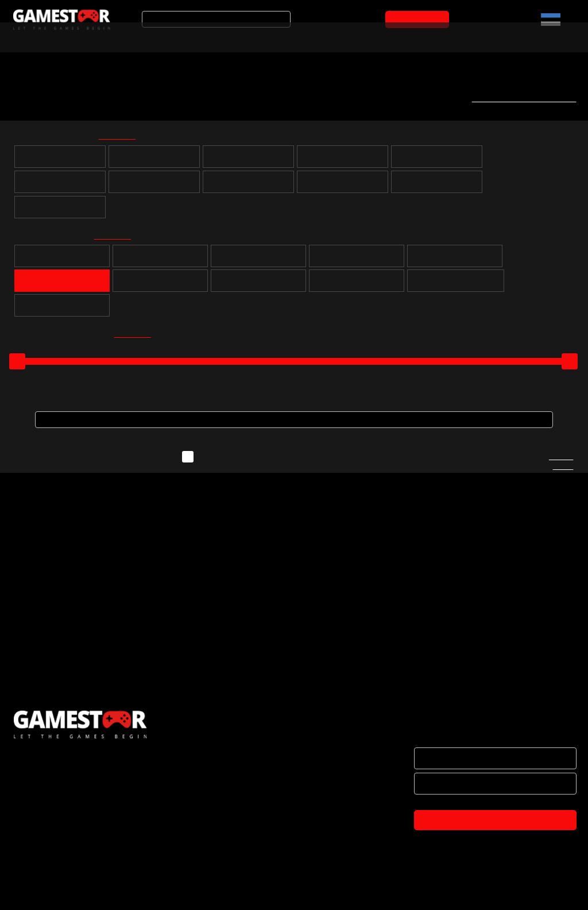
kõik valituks (125, 138)
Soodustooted (167, 36)
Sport (455, 260)
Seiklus (259, 260)
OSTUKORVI (419, 20)
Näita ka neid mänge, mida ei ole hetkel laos (289, 462)
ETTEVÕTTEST (40, 772)
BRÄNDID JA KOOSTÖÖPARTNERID (77, 820)
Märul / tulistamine (357, 285)
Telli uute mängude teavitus (520, 98)
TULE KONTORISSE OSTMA (62, 893)
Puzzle (62, 260)
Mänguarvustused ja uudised (339, 36)
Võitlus (258, 285)
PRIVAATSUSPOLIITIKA (53, 869)
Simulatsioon (62, 285)
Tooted (238, 36)
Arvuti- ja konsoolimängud (56, 36)
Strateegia (357, 260)
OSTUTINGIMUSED (47, 845)
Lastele (62, 310)
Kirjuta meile (561, 467)
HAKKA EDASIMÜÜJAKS (55, 796)
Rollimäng (160, 260)
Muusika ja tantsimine (456, 285)
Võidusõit (160, 285)
